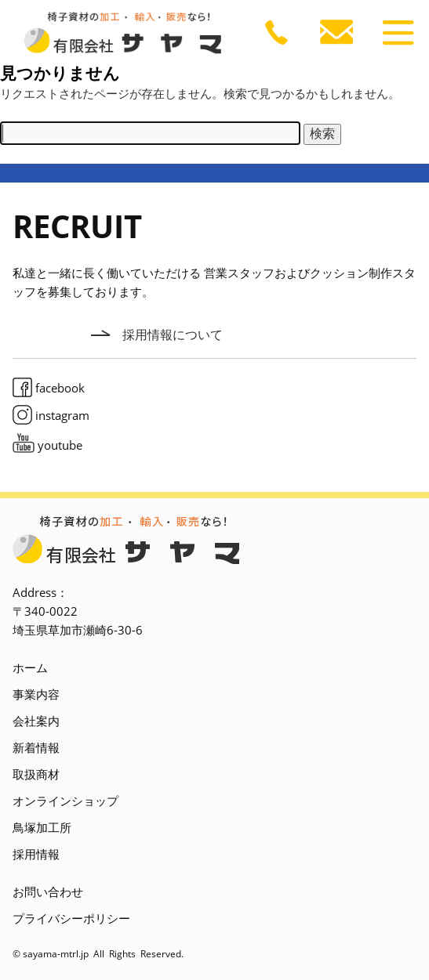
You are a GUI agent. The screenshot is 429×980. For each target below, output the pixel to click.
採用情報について (173, 335)
